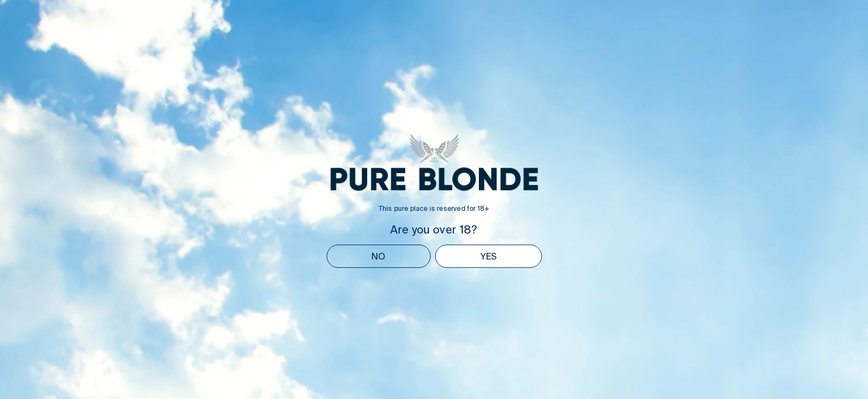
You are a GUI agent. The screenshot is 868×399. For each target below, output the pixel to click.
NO (378, 256)
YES (489, 256)
